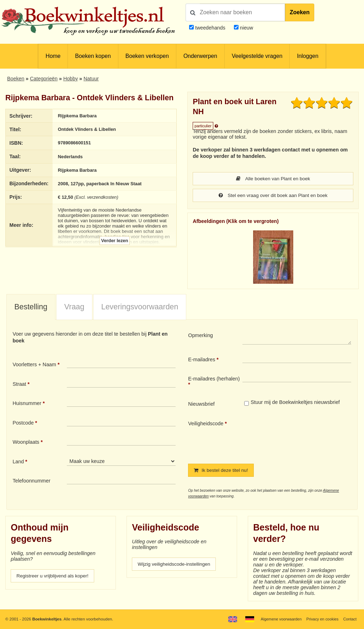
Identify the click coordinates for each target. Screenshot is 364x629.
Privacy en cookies (321, 619)
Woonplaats (26, 443)
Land (18, 462)
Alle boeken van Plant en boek (273, 179)
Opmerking (200, 336)
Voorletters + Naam (34, 365)
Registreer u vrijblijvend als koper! (54, 577)
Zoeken (300, 12)
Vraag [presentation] (74, 308)
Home (53, 56)
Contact (350, 619)
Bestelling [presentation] (31, 308)
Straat (19, 385)
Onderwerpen (200, 56)
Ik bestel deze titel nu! (222, 471)
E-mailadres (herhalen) (214, 379)
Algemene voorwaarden (278, 619)
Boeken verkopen (147, 56)
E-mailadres (202, 360)
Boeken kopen (93, 56)
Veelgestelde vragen (257, 56)
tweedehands (210, 28)
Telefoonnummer (31, 481)
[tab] (31, 308)
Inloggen (307, 56)
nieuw (246, 28)
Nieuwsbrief (201, 405)
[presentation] (302, 437)
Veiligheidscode (206, 424)
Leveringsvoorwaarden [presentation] (140, 308)
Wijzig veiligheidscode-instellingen (176, 565)
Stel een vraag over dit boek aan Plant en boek (273, 196)
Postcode (23, 423)
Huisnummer (27, 404)
